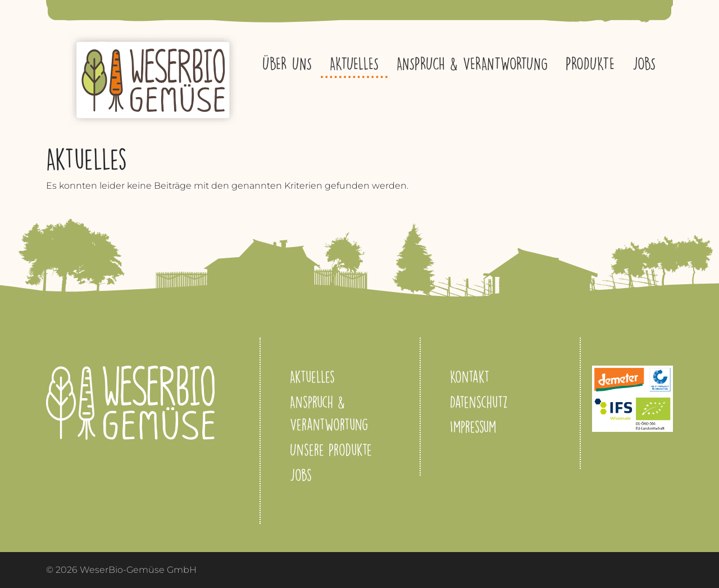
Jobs (644, 63)
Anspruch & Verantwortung (472, 63)
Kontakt (470, 377)
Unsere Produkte (331, 450)
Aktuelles (354, 63)
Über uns (287, 63)
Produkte (590, 63)
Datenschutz (479, 402)
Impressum (473, 427)
